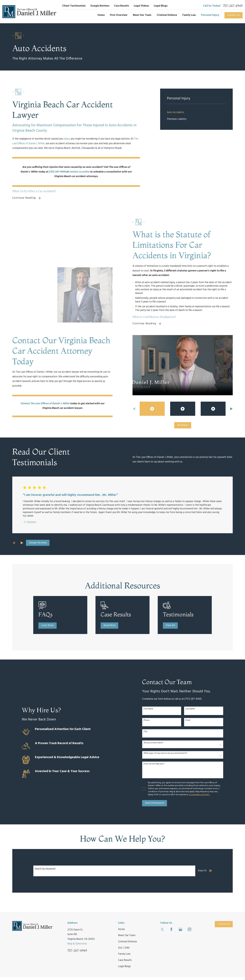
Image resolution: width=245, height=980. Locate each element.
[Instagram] (190, 929)
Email (189, 720)
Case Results (122, 6)
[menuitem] (196, 112)
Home (121, 929)
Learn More (49, 625)
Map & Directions (77, 944)
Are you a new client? (155, 743)
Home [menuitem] (101, 15)
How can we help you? (155, 764)
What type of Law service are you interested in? (167, 753)
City (146, 732)
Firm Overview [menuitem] (119, 15)
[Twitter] (162, 929)
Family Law (124, 954)
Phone (148, 720)
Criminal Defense (128, 942)
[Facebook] (171, 929)
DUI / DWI (124, 948)
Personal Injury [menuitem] (210, 15)
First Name (149, 709)
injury (66, 139)
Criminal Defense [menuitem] (167, 15)
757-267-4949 (233, 6)
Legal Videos (141, 6)
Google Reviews (100, 6)
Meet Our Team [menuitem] (142, 15)
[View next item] (22, 543)
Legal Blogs (161, 6)
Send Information (156, 803)
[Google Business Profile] (180, 929)
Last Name (191, 709)
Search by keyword (45, 869)
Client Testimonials (74, 6)
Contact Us (234, 15)
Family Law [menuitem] (189, 15)
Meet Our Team (127, 935)
